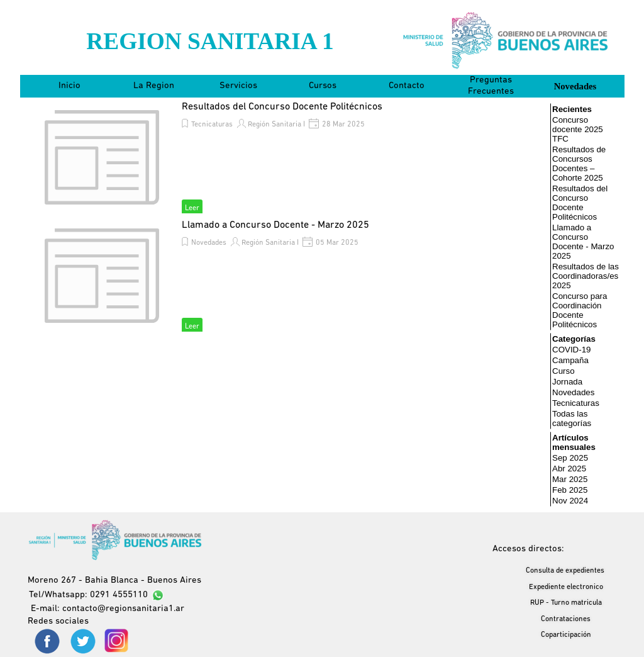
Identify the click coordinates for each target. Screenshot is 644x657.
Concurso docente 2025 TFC (578, 129)
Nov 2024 (570, 501)
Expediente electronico (566, 587)
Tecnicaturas (212, 125)
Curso (563, 371)
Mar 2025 (570, 479)
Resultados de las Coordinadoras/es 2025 (586, 276)
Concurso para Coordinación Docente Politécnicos (580, 310)
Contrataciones (566, 619)
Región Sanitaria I (276, 125)
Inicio (69, 86)
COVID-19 (571, 350)
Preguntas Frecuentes (491, 86)
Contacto (407, 86)
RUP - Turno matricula (566, 603)
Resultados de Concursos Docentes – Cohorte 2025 (579, 164)
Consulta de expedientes (565, 571)
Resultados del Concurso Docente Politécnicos (282, 107)
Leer (192, 208)
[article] (284, 157)
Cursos (323, 86)
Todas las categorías (572, 418)
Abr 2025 (569, 469)
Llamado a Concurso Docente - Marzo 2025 (275, 225)
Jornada (567, 382)
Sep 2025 (570, 458)
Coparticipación (566, 635)
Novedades (575, 86)
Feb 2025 (570, 490)
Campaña (570, 360)
